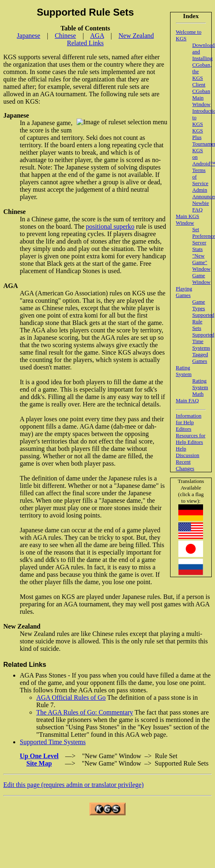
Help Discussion (188, 452)
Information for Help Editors (189, 422)
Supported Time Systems (203, 341)
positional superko (110, 226)
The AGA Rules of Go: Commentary (85, 712)
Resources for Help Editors (191, 439)
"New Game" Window (201, 262)
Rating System (184, 371)
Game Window (201, 279)
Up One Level (39, 756)
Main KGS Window (188, 219)
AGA (97, 36)
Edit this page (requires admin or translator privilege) (74, 785)
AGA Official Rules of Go (71, 697)
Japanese (29, 36)
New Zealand (136, 36)
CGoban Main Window (201, 98)
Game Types (199, 305)
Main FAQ (187, 400)
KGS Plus (198, 134)
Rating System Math (200, 387)
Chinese (65, 36)
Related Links (85, 43)
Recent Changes (185, 465)
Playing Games (184, 292)
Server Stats (199, 246)
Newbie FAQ (201, 206)
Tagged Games (200, 358)
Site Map (39, 763)
